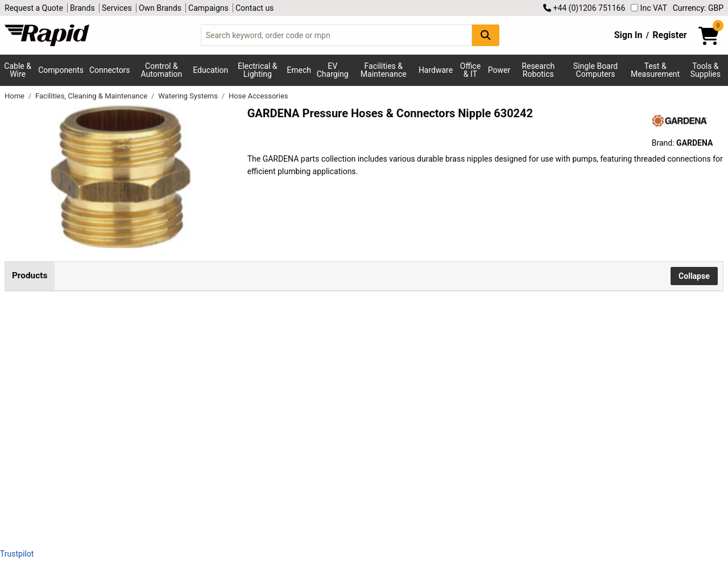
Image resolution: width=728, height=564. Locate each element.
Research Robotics (538, 70)
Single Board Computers (595, 70)
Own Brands (160, 8)
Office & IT (470, 70)
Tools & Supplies (706, 70)
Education (210, 70)
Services (117, 8)
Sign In (628, 35)
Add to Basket (446, 349)
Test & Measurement (655, 70)
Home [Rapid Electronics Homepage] (15, 96)
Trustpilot (17, 554)
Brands (82, 8)
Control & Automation (162, 70)
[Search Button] (486, 35)
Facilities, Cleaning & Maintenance (92, 96)
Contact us (255, 8)
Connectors (110, 70)
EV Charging (333, 70)
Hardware (436, 70)
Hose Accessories (258, 96)
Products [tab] (30, 275)
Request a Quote (34, 8)
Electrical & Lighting (257, 70)
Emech (299, 70)
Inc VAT (649, 8)
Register (669, 35)
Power (499, 70)
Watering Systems (189, 96)
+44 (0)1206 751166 (584, 8)
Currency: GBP (698, 8)
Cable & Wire (18, 70)
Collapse (694, 276)
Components (61, 70)
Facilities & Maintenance (384, 70)
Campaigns (208, 8)
